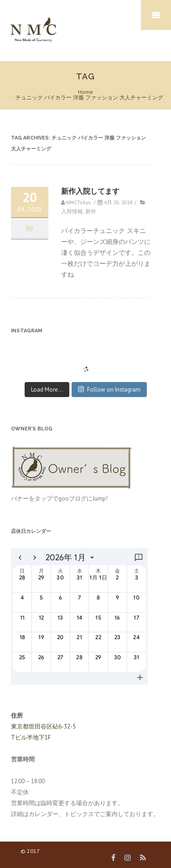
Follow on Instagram (109, 390)
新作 (91, 211)
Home (85, 92)
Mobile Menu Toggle (156, 15)
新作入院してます (90, 191)
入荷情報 (72, 211)
